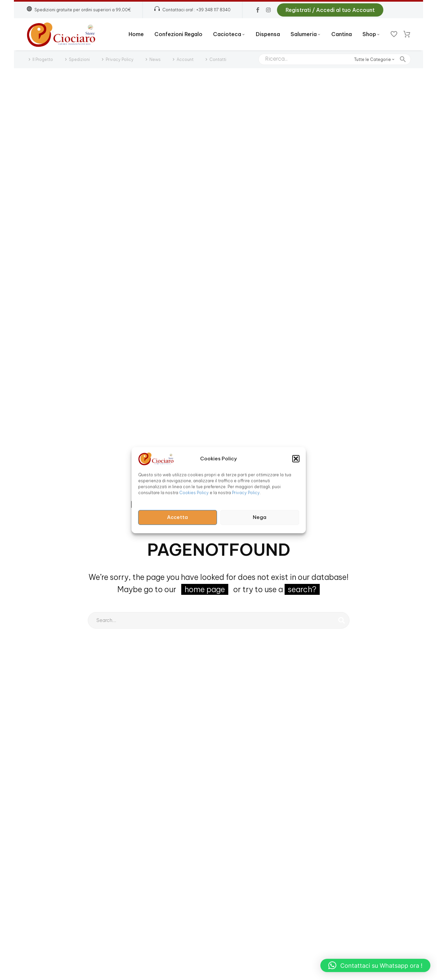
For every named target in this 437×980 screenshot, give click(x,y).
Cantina (342, 34)
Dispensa (268, 34)
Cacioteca (229, 34)
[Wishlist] (394, 34)
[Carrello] (407, 34)
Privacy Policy (246, 492)
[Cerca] (335, 59)
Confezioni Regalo (178, 34)
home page (205, 589)
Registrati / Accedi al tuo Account (330, 10)
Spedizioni (79, 59)
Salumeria (306, 34)
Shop (371, 34)
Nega (260, 517)
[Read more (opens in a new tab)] (192, 10)
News (155, 59)
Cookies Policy (194, 492)
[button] (296, 458)
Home (136, 34)
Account (185, 59)
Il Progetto (43, 59)
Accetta (177, 517)
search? (302, 589)
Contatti (218, 59)
